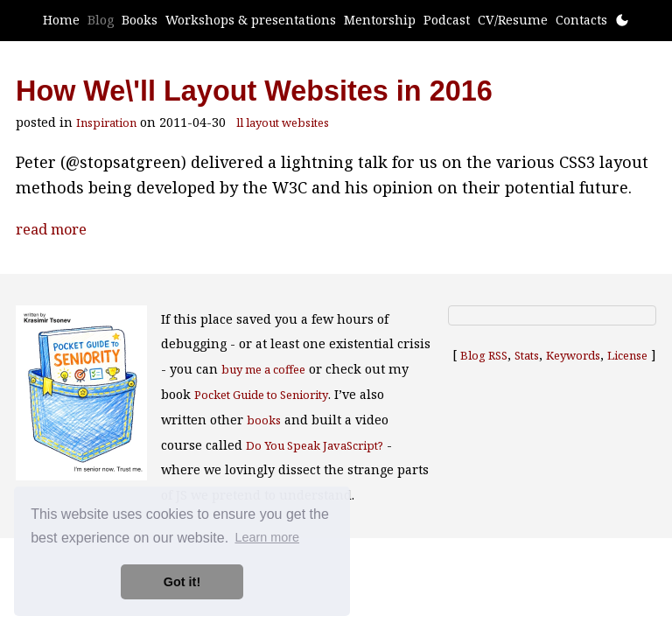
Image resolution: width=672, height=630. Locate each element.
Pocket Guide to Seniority (261, 395)
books (264, 420)
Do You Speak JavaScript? (315, 445)
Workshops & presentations (251, 20)
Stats (527, 355)
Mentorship (380, 20)
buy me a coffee (263, 369)
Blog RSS (484, 355)
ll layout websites (283, 122)
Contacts (581, 20)
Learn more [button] (267, 537)
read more (51, 229)
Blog (101, 20)
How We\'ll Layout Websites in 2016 (254, 91)
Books (140, 20)
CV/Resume (513, 20)
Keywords (573, 355)
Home (61, 20)
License (627, 355)
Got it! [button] (182, 582)
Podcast (447, 20)
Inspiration (106, 122)
